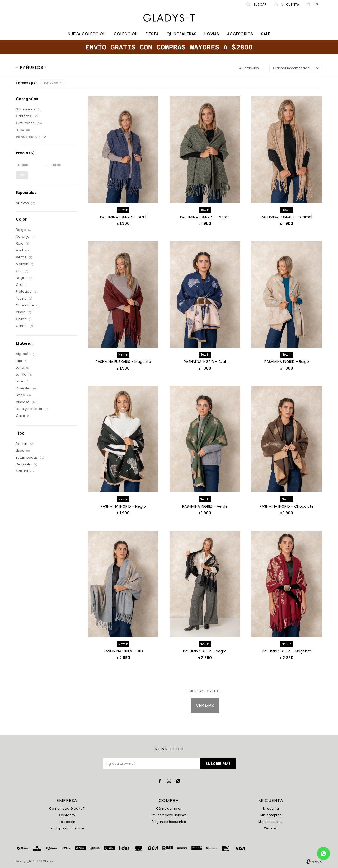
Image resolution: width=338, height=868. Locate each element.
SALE (266, 34)
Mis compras (271, 815)
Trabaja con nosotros (67, 828)
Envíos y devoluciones (169, 815)
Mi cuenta (271, 808)
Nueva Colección (87, 34)
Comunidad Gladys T (67, 808)
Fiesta (152, 34)
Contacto (67, 815)
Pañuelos (51, 83)
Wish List (271, 828)
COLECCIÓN (126, 34)
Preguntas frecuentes (169, 822)
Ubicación (67, 822)
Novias (212, 34)
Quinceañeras (182, 34)
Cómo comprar (169, 808)
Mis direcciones (271, 822)
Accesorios (240, 34)
